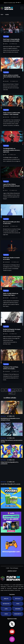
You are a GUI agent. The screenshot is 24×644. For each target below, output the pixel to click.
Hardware (18, 609)
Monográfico (18, 614)
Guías (6, 609)
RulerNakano (7, 262)
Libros (6, 614)
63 (10, 393)
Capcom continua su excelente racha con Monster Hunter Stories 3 (12, 77)
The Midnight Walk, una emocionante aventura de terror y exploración (12, 150)
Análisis (7, 14)
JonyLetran (7, 117)
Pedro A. (6, 44)
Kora (5, 155)
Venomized (6, 226)
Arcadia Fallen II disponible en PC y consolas (11, 484)
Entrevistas (6, 604)
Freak (18, 604)
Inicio (2, 14)
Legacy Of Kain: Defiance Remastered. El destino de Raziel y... (11, 186)
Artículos (18, 599)
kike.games (6, 81)
